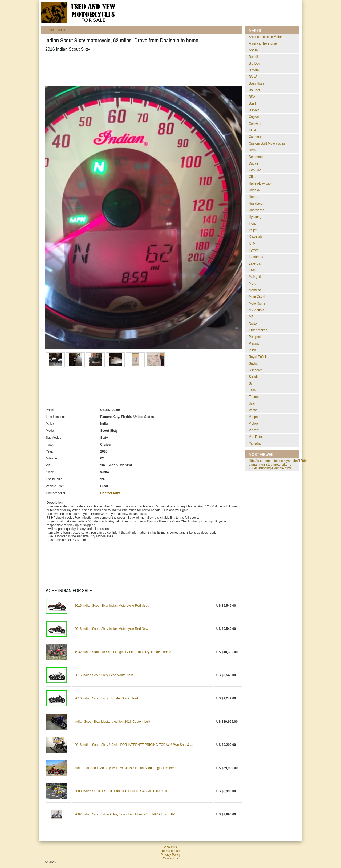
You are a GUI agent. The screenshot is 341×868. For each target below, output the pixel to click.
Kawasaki (256, 237)
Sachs (253, 363)
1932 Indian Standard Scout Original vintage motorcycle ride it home (123, 652)
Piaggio (254, 343)
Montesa (255, 290)
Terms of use (171, 851)
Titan (252, 390)
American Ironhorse (263, 43)
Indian (62, 30)
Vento (253, 410)
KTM (252, 243)
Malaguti (255, 277)
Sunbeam (256, 370)
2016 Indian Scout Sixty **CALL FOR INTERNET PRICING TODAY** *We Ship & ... (134, 745)
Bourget (254, 90)
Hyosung (255, 217)
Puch (252, 350)
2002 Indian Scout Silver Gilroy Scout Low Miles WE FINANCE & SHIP (125, 814)
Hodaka (254, 190)
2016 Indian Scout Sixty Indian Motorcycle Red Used (112, 606)
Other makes (258, 330)
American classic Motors (266, 37)
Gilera (253, 177)
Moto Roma (257, 303)
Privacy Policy (171, 855)
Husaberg (256, 203)
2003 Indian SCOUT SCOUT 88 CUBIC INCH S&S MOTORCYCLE (122, 791)
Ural (252, 403)
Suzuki (254, 377)
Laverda (255, 263)
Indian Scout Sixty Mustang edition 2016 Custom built (112, 722)
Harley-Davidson (261, 183)
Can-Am (255, 123)
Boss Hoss (256, 83)
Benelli (254, 57)
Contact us (170, 858)
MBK (252, 283)
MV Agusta (257, 310)
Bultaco (254, 110)
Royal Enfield (258, 357)
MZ (251, 317)
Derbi (253, 150)
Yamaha (255, 443)
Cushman (256, 137)
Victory (254, 423)
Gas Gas (255, 170)
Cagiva (254, 117)
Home (50, 30)
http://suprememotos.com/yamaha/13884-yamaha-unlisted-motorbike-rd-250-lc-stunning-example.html (279, 465)
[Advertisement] (142, 69)
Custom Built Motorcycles (267, 143)
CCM (252, 130)
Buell (252, 103)
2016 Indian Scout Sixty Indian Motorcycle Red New (111, 629)
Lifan (252, 270)
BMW (253, 77)
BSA (252, 97)
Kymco (254, 250)
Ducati (253, 163)
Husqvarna (257, 210)
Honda (253, 197)
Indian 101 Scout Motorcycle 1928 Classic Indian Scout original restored (126, 768)
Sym (252, 383)
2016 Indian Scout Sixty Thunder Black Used (106, 698)
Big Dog (255, 63)
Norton (254, 323)
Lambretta (256, 257)
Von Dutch (256, 437)
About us (170, 847)
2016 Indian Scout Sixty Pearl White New (104, 675)
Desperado (257, 157)
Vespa (253, 417)
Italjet (253, 230)
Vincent (254, 430)
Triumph (255, 397)
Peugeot (255, 337)
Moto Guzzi (257, 297)
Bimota (254, 70)
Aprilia (253, 50)
